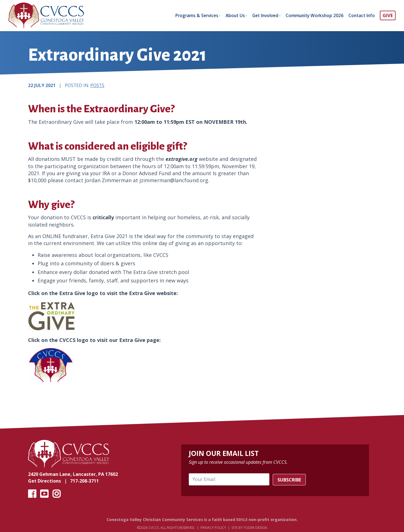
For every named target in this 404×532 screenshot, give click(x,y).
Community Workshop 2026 (312, 15)
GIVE (388, 15)
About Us (229, 15)
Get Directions (44, 481)
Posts (97, 86)
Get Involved (261, 15)
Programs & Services (189, 15)
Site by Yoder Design (249, 528)
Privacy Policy (213, 528)
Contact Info (361, 15)
